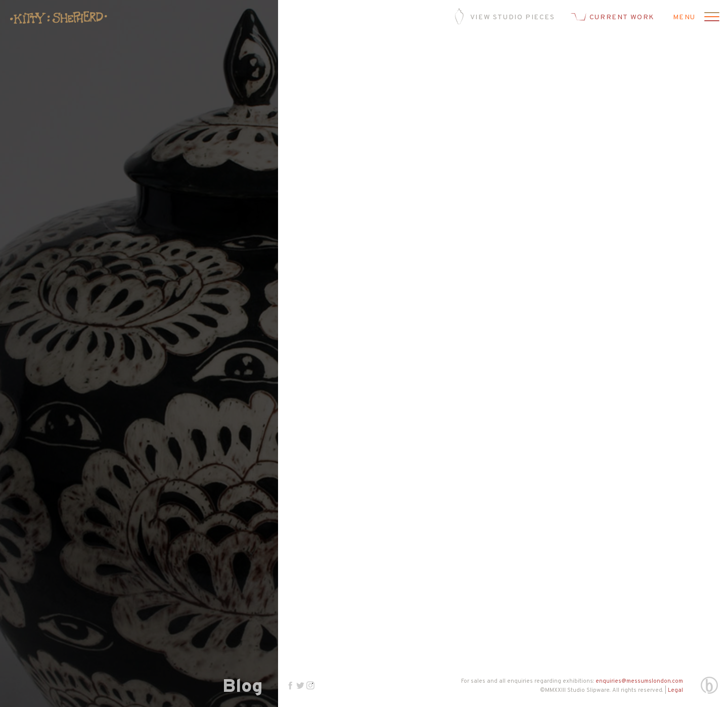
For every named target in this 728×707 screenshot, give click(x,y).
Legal (675, 690)
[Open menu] (710, 18)
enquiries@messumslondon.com (639, 681)
